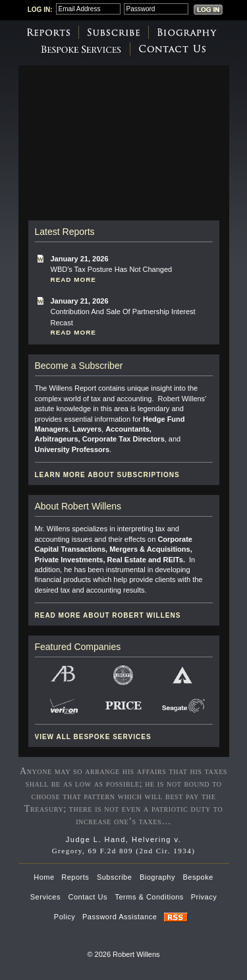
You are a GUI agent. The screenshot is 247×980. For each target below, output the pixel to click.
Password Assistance (120, 917)
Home (44, 877)
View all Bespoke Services (93, 737)
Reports (48, 32)
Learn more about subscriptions (107, 475)
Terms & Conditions (150, 897)
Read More (73, 279)
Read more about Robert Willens (108, 615)
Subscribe (114, 32)
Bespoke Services (81, 49)
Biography (187, 32)
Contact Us (172, 49)
